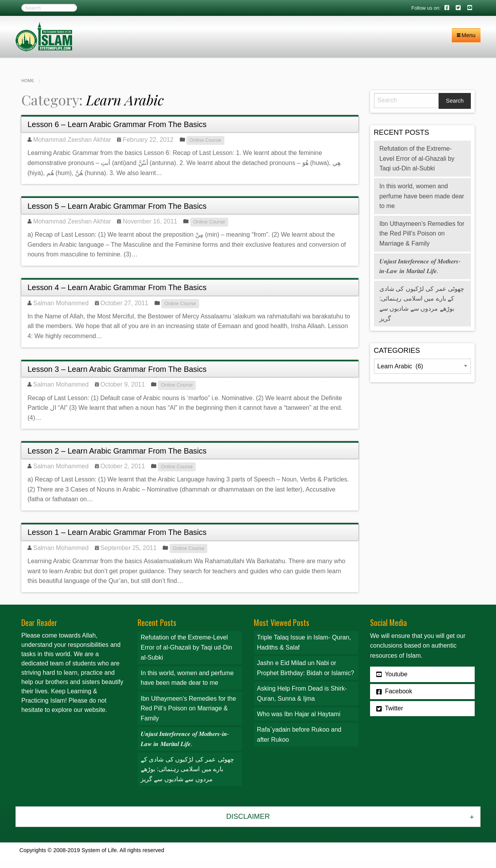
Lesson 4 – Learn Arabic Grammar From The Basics (117, 287)
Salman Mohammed (61, 303)
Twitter (390, 708)
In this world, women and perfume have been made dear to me (422, 196)
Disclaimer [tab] (248, 816)
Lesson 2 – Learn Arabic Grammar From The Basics (117, 451)
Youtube (392, 674)
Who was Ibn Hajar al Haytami (299, 714)
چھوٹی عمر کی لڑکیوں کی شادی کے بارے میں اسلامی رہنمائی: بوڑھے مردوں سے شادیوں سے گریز (187, 769)
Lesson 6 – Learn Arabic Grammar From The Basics (117, 124)
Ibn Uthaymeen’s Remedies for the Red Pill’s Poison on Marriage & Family (422, 234)
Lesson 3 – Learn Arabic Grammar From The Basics (117, 369)
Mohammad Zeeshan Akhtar (72, 140)
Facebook (394, 691)
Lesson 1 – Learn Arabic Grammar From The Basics (117, 532)
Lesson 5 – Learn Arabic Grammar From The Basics (117, 206)
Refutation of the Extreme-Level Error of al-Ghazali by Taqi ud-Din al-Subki (417, 158)
